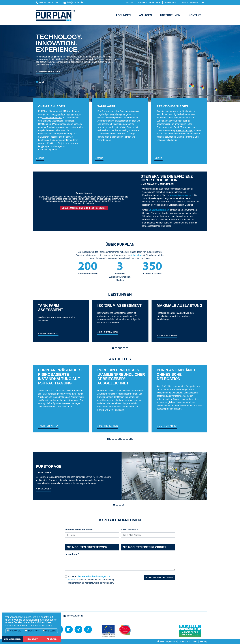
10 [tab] (133, 439)
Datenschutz (185, 641)
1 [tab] (114, 349)
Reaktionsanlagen (165, 111)
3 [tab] (119, 349)
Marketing (49, 631)
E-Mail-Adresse (129, 530)
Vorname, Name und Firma (79, 530)
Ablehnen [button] (52, 639)
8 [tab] (128, 439)
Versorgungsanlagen (63, 124)
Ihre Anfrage (72, 554)
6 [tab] (128, 349)
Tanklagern (125, 111)
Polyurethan (59, 114)
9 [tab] (130, 439)
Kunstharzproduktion (52, 118)
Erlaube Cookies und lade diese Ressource (84, 208)
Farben (70, 114)
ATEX (65, 111)
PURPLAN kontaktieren (159, 577)
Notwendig (14, 631)
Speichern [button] (33, 639)
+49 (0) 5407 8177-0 (47, 3)
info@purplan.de (73, 3)
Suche (130, 2)
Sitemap (203, 641)
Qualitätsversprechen (159, 210)
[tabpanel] (61, 327)
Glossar (160, 641)
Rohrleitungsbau (118, 114)
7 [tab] (125, 439)
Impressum (171, 641)
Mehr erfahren (49, 426)
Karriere (170, 2)
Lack (78, 114)
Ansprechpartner (149, 2)
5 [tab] (125, 349)
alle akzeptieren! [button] (13, 639)
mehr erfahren (49, 333)
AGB (195, 641)
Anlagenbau (136, 255)
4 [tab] (122, 349)
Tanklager (69, 121)
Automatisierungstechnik (182, 195)
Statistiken (32, 631)
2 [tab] (117, 349)
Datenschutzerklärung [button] (41, 626)
